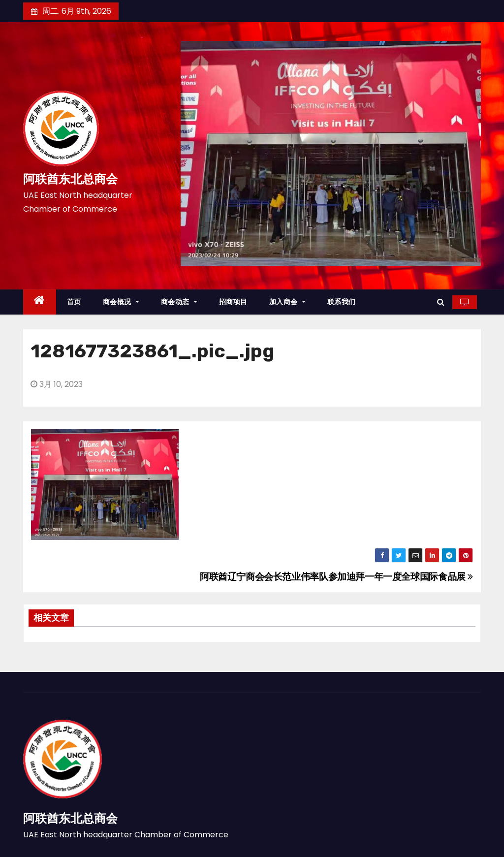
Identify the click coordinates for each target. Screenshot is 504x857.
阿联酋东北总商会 (70, 179)
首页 (74, 302)
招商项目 (233, 302)
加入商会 (287, 302)
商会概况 (121, 302)
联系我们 (342, 302)
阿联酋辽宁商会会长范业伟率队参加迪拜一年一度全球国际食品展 (336, 577)
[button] (441, 302)
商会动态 (179, 302)
